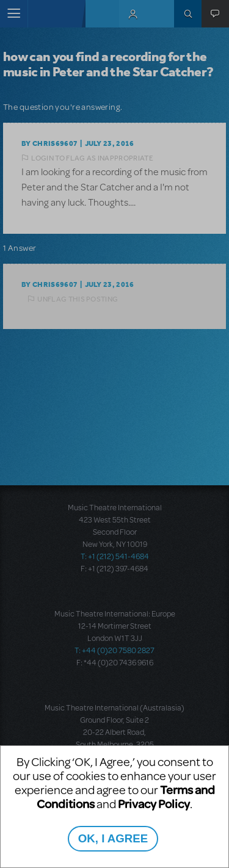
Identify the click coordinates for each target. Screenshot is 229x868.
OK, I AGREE (113, 838)
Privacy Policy (154, 804)
